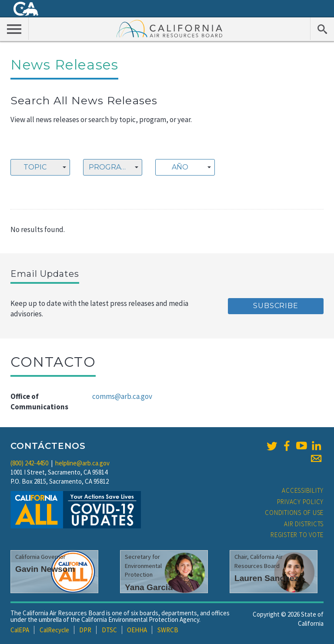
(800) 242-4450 (29, 463)
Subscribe (276, 306)
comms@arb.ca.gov (122, 396)
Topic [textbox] (35, 167)
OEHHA (137, 630)
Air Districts (304, 524)
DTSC (109, 630)
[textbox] (183, 167)
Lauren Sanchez (266, 578)
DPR (85, 630)
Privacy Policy (301, 502)
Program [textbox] (108, 167)
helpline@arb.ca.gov (82, 463)
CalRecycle (54, 630)
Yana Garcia (149, 587)
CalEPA (20, 630)
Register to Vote (297, 535)
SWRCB (168, 630)
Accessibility (303, 490)
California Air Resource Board (170, 28)
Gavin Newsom (45, 569)
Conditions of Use (294, 513)
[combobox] (40, 167)
